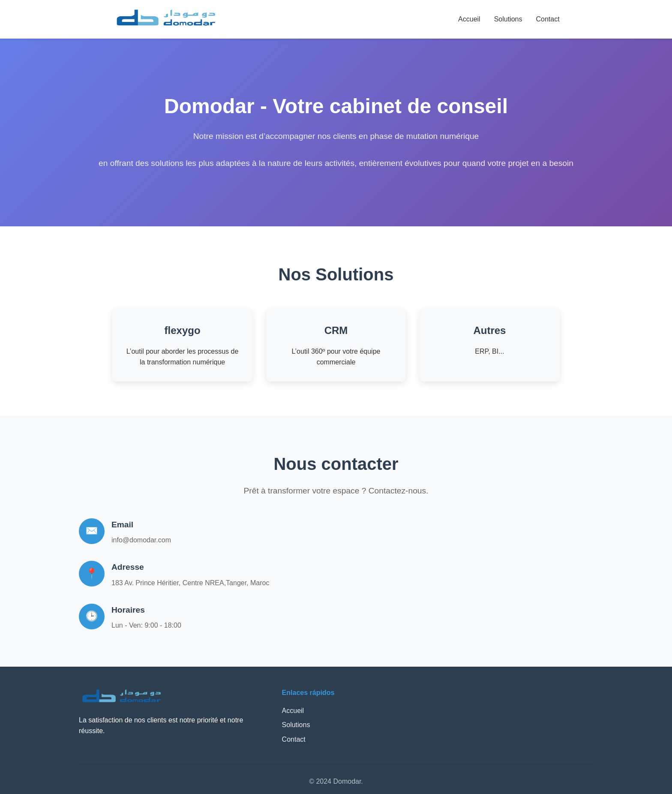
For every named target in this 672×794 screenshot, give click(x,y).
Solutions (508, 19)
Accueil (469, 19)
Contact (547, 19)
